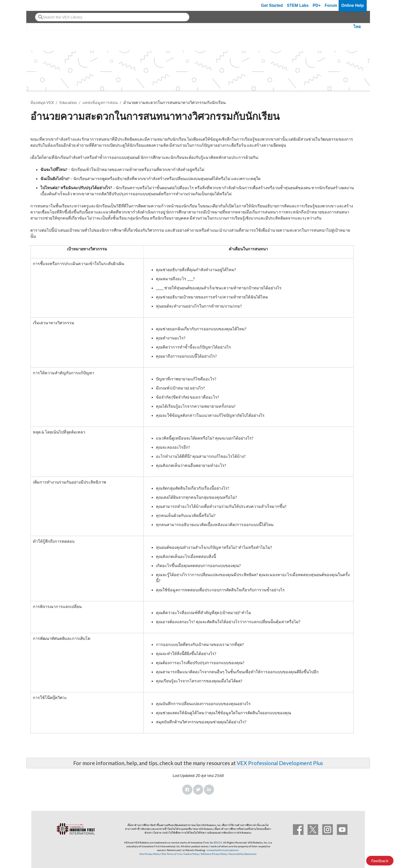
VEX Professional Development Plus (280, 763)
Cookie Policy (191, 854)
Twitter (198, 790)
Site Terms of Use (172, 854)
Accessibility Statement (243, 854)
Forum (331, 5)
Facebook (187, 790)
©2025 (218, 842)
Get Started (272, 5)
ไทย (357, 27)
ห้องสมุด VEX (42, 102)
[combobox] (112, 17)
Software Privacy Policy (214, 854)
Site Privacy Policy (150, 854)
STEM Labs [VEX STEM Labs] (298, 5)
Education (68, 102)
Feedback (380, 861)
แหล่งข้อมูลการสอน (100, 102)
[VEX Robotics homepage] (40, 5)
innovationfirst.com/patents (223, 850)
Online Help (353, 5)
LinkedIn (209, 790)
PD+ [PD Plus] (317, 5)
